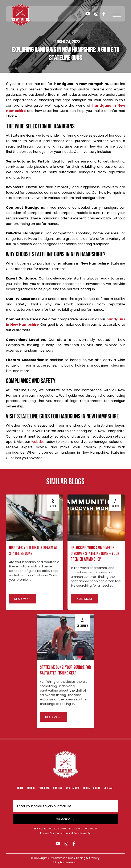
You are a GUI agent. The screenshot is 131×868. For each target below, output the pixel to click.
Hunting (58, 788)
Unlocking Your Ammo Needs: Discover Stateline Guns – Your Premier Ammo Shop (95, 554)
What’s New (73, 788)
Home (20, 788)
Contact (109, 788)
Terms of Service (73, 833)
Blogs (86, 788)
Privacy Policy (48, 833)
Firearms (44, 788)
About (97, 788)
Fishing (31, 788)
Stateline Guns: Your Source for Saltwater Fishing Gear (65, 670)
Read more (23, 599)
